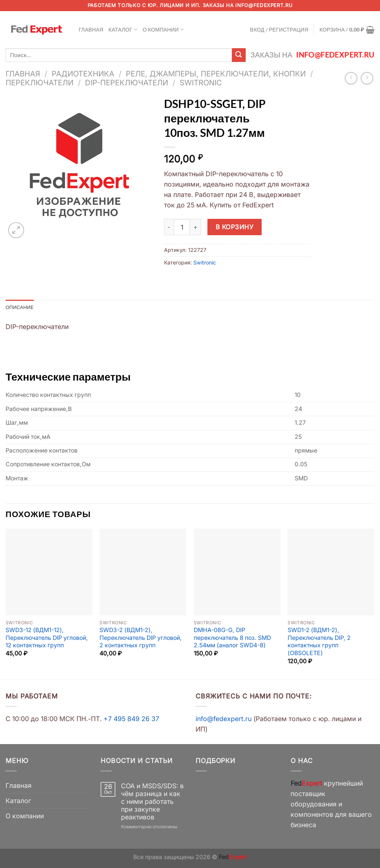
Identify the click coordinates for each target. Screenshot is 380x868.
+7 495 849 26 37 (131, 719)
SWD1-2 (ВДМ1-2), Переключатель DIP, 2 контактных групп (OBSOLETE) (319, 642)
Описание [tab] (21, 307)
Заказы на (312, 55)
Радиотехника (83, 74)
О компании (163, 29)
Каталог (123, 29)
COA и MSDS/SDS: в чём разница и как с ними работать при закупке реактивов (152, 802)
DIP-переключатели (127, 83)
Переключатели (40, 83)
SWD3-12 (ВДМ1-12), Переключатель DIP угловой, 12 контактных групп (47, 638)
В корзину (235, 227)
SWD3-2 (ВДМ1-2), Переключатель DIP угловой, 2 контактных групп (141, 638)
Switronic (201, 83)
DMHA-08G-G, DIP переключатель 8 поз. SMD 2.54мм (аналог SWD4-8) (232, 638)
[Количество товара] (182, 227)
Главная (91, 29)
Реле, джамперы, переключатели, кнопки (216, 74)
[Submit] (239, 55)
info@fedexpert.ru (264, 5)
